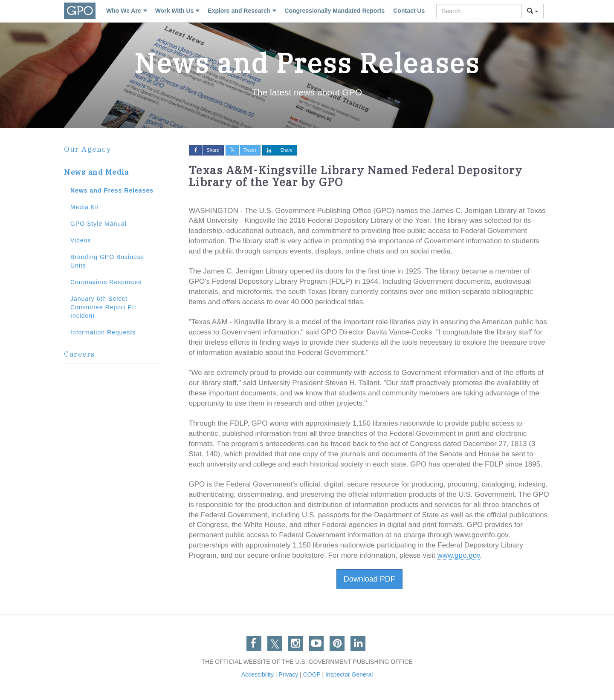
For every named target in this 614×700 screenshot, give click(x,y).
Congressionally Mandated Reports (335, 11)
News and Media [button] (96, 172)
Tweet (241, 150)
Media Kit (85, 207)
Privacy (288, 674)
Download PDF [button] (369, 579)
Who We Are (124, 11)
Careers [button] (80, 354)
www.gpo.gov (459, 555)
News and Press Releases (112, 190)
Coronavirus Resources (106, 282)
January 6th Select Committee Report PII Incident (103, 307)
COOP (312, 674)
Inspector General (349, 674)
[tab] (113, 150)
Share (204, 150)
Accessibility (258, 674)
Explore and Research (239, 11)
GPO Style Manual (98, 224)
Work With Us (175, 11)
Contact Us (409, 11)
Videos (81, 240)
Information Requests (103, 332)
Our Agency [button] (87, 149)
